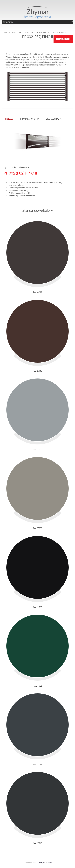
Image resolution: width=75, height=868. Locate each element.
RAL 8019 (37, 292)
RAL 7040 (37, 450)
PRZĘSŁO (9, 119)
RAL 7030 (37, 528)
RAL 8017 (37, 371)
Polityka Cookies (45, 863)
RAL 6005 (37, 686)
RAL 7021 (37, 843)
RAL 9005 (37, 607)
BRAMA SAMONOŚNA (30, 119)
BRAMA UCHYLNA (54, 119)
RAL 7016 (37, 764)
